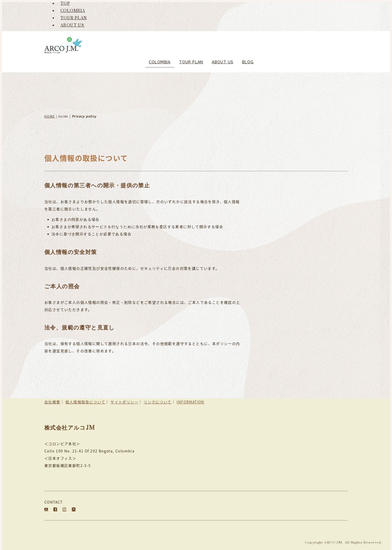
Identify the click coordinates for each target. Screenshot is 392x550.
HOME (50, 116)
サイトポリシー (124, 402)
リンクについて (158, 402)
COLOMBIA (73, 11)
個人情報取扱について (85, 402)
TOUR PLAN (74, 18)
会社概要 (52, 402)
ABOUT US (72, 25)
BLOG (248, 62)
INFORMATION (190, 402)
